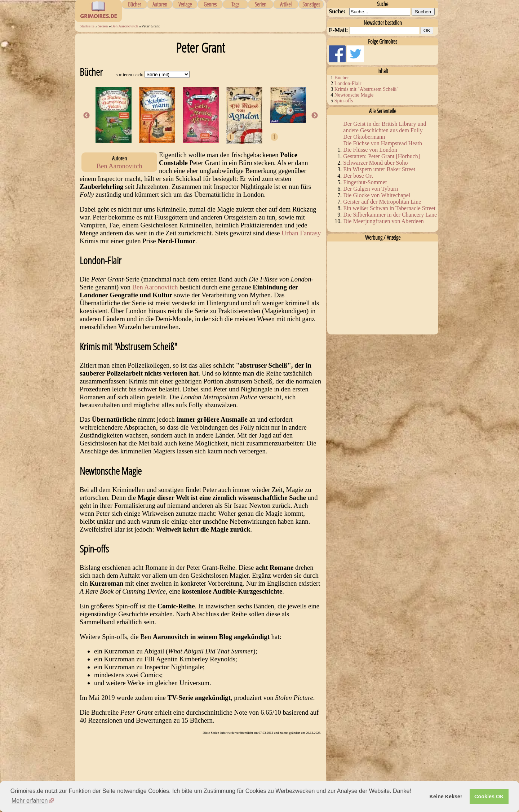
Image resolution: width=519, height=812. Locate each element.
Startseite (87, 26)
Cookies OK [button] (489, 797)
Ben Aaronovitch (125, 26)
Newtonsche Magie (354, 95)
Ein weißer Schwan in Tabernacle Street (389, 208)
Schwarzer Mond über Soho (375, 163)
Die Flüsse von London (370, 150)
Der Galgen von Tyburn (371, 189)
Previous (86, 116)
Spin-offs (344, 101)
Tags (235, 4)
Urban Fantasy (301, 233)
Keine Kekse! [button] (446, 797)
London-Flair (348, 83)
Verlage (185, 4)
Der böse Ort (358, 176)
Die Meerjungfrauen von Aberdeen (383, 221)
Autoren (160, 4)
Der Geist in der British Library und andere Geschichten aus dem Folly (385, 127)
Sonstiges (311, 4)
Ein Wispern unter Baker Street (379, 169)
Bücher (134, 4)
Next (315, 116)
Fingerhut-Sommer (365, 182)
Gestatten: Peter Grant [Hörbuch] (382, 156)
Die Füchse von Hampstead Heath (383, 143)
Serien (261, 4)
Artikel (286, 4)
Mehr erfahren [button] (30, 801)
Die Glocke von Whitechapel (377, 195)
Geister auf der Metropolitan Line (382, 202)
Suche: (337, 11)
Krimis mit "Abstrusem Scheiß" (367, 89)
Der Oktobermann (364, 137)
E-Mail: (338, 30)
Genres (210, 4)
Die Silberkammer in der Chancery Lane (390, 215)
